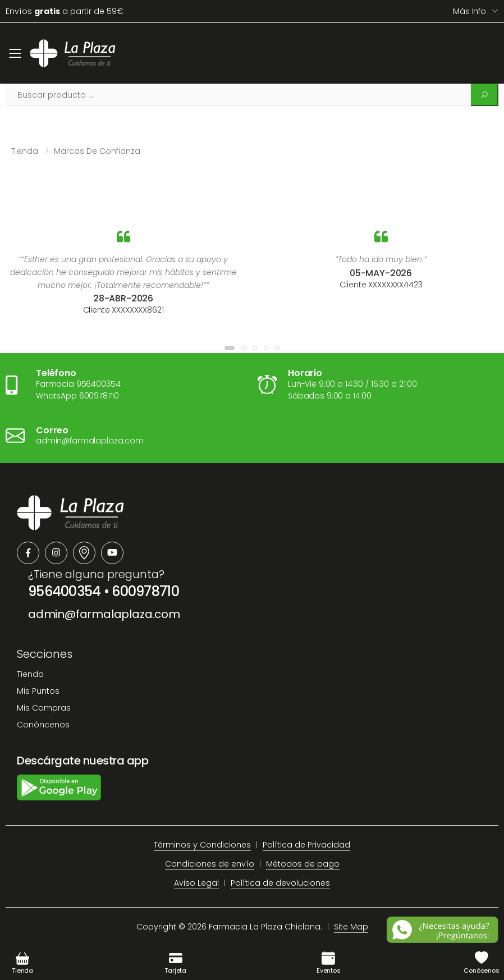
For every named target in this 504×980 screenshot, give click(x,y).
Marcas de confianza (97, 151)
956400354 (65, 591)
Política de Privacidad (306, 845)
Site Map (351, 927)
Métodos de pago (303, 864)
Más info (469, 11)
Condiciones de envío (210, 864)
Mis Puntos (38, 691)
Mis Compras (44, 708)
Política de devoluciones (280, 883)
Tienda (25, 151)
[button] (230, 348)
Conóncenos (43, 725)
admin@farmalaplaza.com (104, 614)
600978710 (145, 591)
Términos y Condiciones (202, 845)
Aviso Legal (196, 883)
